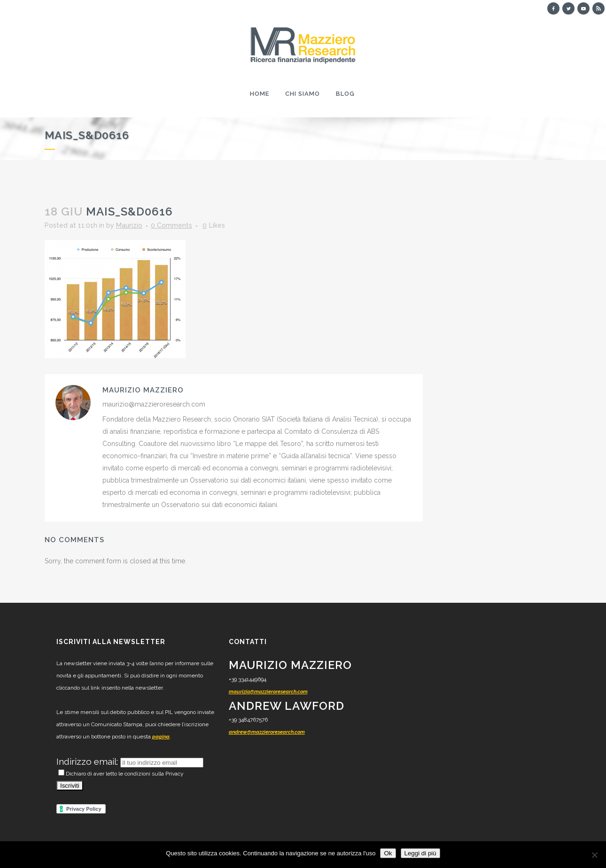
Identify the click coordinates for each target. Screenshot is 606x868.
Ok (388, 853)
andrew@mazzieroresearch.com (267, 732)
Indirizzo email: (88, 761)
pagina (161, 737)
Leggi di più (420, 853)
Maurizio (129, 225)
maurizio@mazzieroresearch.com (268, 692)
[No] (594, 855)
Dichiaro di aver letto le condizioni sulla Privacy (121, 774)
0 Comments (171, 225)
